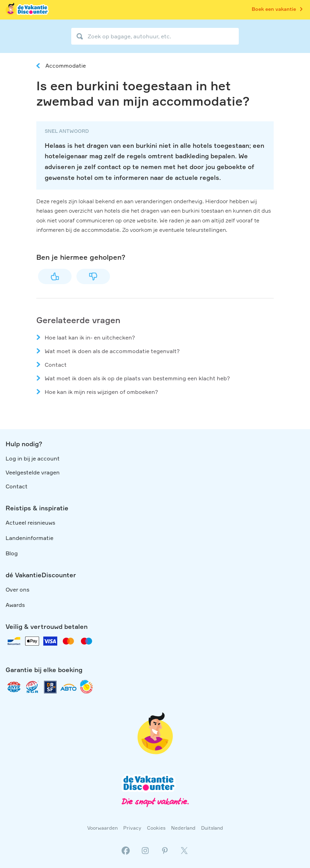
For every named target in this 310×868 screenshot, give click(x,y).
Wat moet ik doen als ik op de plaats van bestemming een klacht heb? (137, 378)
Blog (12, 553)
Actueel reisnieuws (30, 523)
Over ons (17, 589)
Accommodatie (66, 66)
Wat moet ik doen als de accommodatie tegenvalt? (112, 351)
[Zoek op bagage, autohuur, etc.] (155, 36)
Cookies (156, 828)
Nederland (183, 828)
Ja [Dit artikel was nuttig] (55, 276)
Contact (56, 365)
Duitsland (212, 828)
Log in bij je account (33, 458)
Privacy (132, 828)
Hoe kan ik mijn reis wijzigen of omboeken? (101, 392)
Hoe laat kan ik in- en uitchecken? (90, 337)
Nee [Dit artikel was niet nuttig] (93, 276)
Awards (15, 605)
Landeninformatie (29, 538)
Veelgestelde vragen (33, 472)
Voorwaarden (102, 828)
